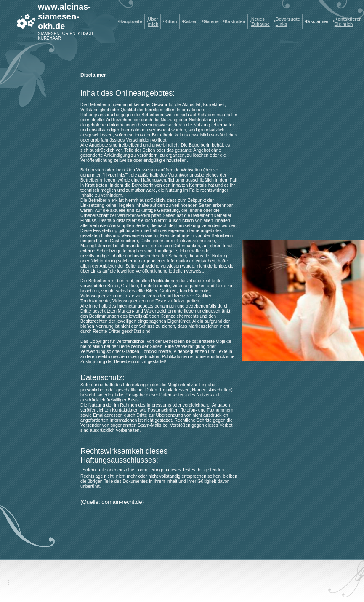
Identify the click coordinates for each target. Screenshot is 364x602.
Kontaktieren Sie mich (348, 21)
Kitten (170, 21)
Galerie (211, 21)
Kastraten (235, 21)
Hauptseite (130, 21)
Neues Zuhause (260, 21)
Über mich (153, 21)
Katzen (190, 21)
